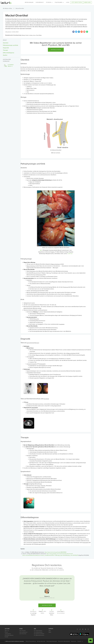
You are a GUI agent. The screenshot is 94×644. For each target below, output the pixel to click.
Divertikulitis (48, 25)
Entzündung (33, 271)
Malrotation (39, 534)
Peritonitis (43, 486)
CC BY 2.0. (70, 254)
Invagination (29, 280)
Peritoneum (66, 287)
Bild (41, 250)
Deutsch (80, 641)
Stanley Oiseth (25, 35)
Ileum (44, 173)
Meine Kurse (87, 2)
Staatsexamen (59, 2)
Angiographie (42, 364)
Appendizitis (30, 521)
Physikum (49, 2)
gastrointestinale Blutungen (33, 343)
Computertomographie (32, 364)
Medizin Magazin (29, 2)
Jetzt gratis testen (77, 2)
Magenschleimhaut (56, 264)
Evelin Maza (39, 35)
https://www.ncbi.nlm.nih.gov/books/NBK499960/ (56, 552)
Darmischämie (69, 535)
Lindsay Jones (32, 35)
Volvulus (28, 285)
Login (68, 2)
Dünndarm (41, 178)
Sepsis (39, 486)
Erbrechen (37, 319)
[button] (56, 50)
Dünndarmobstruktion (59, 25)
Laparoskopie (35, 408)
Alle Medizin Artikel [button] (7, 8)
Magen (31, 182)
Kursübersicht (40, 2)
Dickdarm (70, 376)
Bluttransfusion (55, 359)
